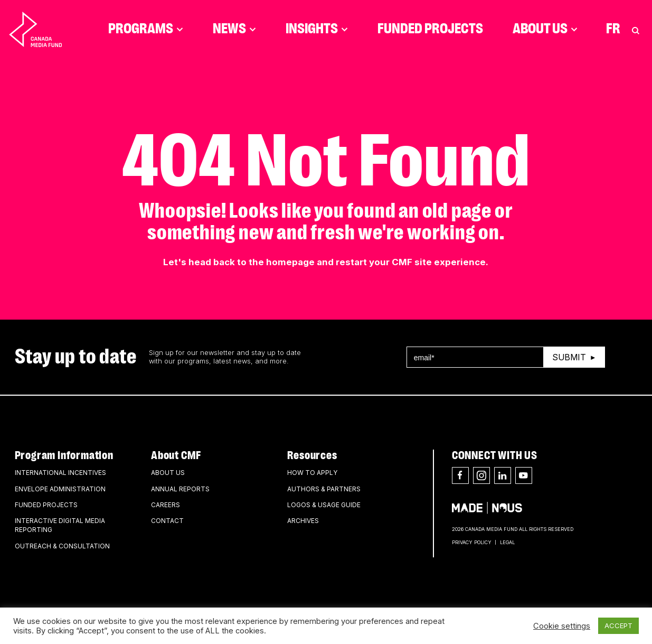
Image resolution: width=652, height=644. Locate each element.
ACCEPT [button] (618, 626)
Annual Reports (180, 489)
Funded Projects (430, 29)
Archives (303, 521)
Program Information (64, 455)
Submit (569, 357)
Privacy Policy (472, 542)
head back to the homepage (252, 262)
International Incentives (60, 473)
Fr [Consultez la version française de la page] (613, 29)
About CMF (176, 455)
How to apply (312, 473)
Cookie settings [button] (562, 626)
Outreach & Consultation (62, 546)
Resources (312, 455)
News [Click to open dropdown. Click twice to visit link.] (234, 29)
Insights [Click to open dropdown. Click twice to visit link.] (317, 29)
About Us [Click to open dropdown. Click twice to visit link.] (545, 29)
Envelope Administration (60, 489)
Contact (167, 521)
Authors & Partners (324, 489)
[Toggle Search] (636, 29)
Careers (166, 505)
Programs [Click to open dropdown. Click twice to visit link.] (146, 29)
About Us (168, 473)
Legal (507, 542)
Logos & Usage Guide (324, 505)
